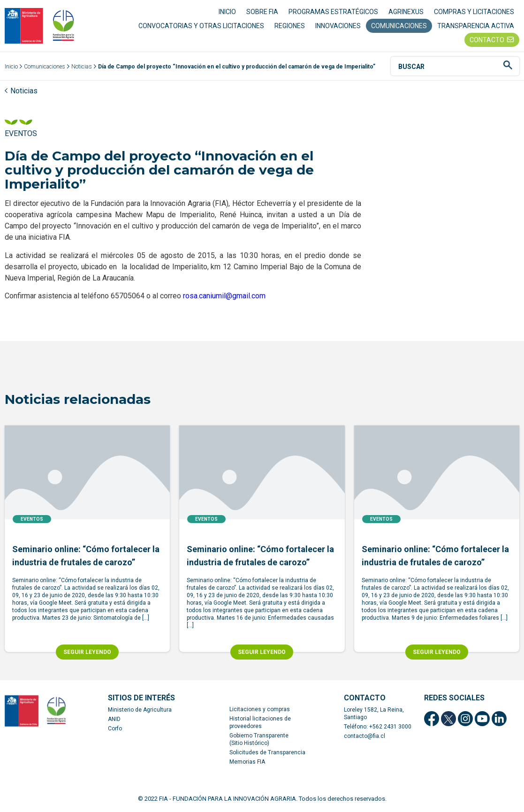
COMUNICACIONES (399, 26)
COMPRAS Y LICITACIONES (474, 12)
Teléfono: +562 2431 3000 (378, 727)
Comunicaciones (45, 67)
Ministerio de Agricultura (140, 710)
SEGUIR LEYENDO (87, 653)
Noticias (82, 67)
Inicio (11, 67)
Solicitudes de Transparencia (267, 753)
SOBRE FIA (262, 12)
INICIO (227, 12)
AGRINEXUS (406, 12)
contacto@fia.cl (365, 736)
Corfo (115, 729)
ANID (114, 720)
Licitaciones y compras (260, 710)
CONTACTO (487, 40)
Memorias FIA (247, 762)
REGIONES (290, 26)
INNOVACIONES (338, 26)
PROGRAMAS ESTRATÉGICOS (333, 12)
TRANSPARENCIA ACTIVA (476, 26)
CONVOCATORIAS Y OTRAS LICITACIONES (201, 26)
